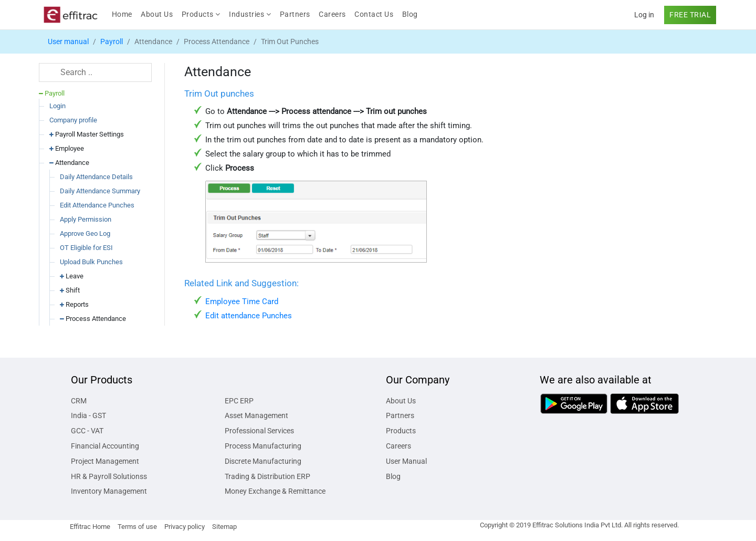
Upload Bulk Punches (91, 262)
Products (201, 14)
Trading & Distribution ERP (267, 476)
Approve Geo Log (85, 233)
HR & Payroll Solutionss (109, 476)
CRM (79, 401)
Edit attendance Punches (249, 316)
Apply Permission (86, 219)
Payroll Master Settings (87, 134)
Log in (644, 15)
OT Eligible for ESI (86, 248)
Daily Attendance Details (96, 177)
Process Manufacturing (263, 446)
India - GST (88, 415)
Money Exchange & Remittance (275, 491)
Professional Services (259, 431)
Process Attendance (93, 319)
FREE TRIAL (690, 15)
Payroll (112, 41)
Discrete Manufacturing (263, 461)
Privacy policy (185, 527)
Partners (295, 14)
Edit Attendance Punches (97, 205)
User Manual (406, 461)
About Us (157, 14)
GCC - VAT (87, 431)
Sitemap (224, 527)
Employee (67, 148)
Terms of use (137, 527)
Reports (74, 304)
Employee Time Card (242, 301)
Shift (70, 290)
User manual (68, 41)
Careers (332, 14)
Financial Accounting (105, 446)
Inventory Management (109, 491)
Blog (410, 14)
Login (57, 106)
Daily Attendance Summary (100, 191)
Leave (72, 276)
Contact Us (374, 14)
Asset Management (256, 415)
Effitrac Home (90, 527)
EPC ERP (239, 401)
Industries (250, 14)
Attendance (69, 163)
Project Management (105, 461)
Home (124, 13)
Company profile (73, 120)
